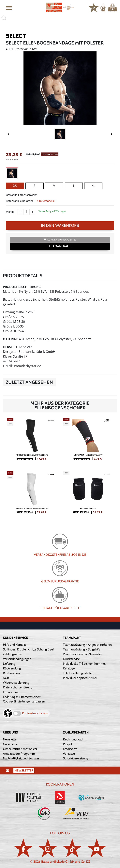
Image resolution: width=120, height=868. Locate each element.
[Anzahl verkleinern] (21, 212)
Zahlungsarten (13, 654)
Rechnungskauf (73, 739)
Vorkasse (69, 754)
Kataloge (69, 668)
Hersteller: (13, 347)
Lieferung (9, 664)
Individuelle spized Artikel (80, 678)
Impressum (10, 692)
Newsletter (10, 739)
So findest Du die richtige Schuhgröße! (28, 649)
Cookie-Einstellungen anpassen (24, 701)
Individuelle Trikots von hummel (84, 664)
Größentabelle (46, 201)
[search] (60, 18)
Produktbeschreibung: (22, 287)
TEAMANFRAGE (60, 246)
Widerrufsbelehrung (16, 683)
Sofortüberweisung (75, 758)
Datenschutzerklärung (18, 687)
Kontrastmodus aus (35, 713)
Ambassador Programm (19, 754)
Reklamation (11, 673)
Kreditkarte (70, 749)
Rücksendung (12, 668)
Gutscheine (10, 744)
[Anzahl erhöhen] (32, 212)
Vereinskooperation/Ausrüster (82, 654)
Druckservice (71, 659)
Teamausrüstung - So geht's (82, 649)
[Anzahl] (26, 212)
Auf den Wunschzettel (60, 240)
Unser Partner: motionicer (20, 749)
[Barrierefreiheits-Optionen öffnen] (8, 713)
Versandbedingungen (17, 659)
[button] (9, 8)
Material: (11, 339)
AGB (6, 678)
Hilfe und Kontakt (14, 645)
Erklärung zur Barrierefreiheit (22, 697)
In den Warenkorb (60, 225)
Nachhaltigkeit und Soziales (21, 758)
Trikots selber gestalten (78, 673)
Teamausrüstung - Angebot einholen (87, 645)
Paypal (67, 744)
